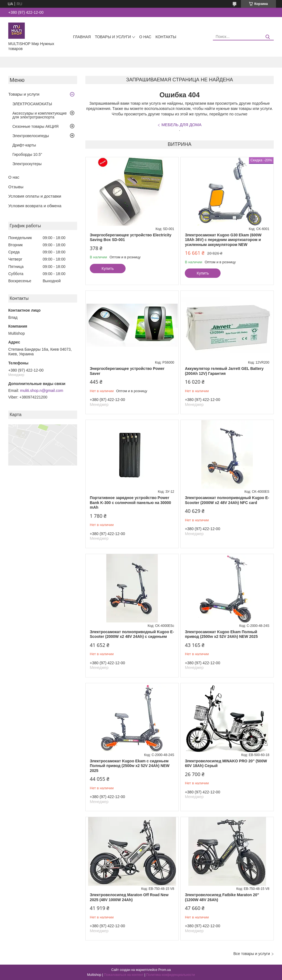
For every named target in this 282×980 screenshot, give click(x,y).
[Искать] (268, 37)
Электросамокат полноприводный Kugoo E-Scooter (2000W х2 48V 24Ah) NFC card (227, 500)
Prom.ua (165, 970)
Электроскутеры (27, 164)
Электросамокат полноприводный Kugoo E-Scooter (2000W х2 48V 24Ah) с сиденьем (132, 634)
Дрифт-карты (24, 145)
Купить (108, 268)
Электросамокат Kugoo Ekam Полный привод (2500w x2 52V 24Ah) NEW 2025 (221, 634)
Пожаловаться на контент (124, 975)
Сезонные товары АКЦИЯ (36, 126)
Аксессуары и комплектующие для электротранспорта (40, 115)
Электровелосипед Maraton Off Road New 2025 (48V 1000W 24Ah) (129, 897)
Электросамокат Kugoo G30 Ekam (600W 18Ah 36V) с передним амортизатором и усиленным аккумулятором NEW (223, 240)
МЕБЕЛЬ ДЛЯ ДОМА (181, 125)
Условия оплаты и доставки (35, 196)
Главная (82, 37)
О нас (145, 37)
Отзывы (16, 187)
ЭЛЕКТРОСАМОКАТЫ (32, 104)
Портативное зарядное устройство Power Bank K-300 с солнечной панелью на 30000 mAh (130, 503)
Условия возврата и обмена (35, 206)
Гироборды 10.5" (27, 154)
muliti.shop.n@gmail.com (42, 391)
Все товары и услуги (252, 954)
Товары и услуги (113, 37)
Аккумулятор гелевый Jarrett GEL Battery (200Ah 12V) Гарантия (224, 371)
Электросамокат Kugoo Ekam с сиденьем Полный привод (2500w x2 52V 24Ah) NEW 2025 (130, 766)
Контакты (166, 37)
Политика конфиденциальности (171, 975)
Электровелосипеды (31, 136)
